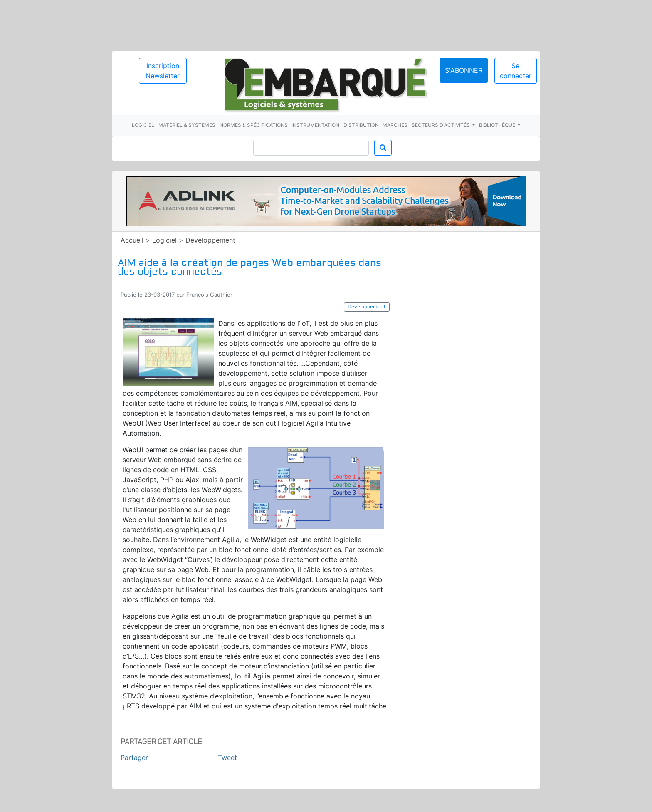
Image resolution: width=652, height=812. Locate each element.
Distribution (361, 125)
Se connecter (516, 71)
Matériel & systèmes (187, 125)
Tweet (227, 758)
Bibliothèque (498, 125)
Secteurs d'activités (441, 125)
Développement (210, 240)
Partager (134, 758)
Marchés (395, 125)
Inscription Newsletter (163, 71)
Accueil (132, 240)
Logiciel (143, 125)
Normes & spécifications (254, 125)
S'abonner (464, 70)
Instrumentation (315, 125)
